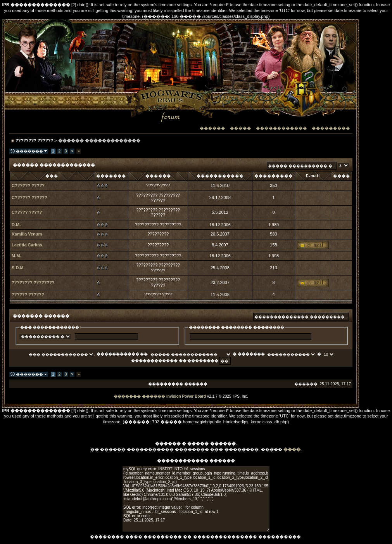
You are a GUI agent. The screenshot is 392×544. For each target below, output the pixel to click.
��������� (331, 128)
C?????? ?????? (29, 198)
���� (292, 449)
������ (212, 128)
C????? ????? (27, 212)
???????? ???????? (33, 282)
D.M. (16, 225)
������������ (281, 128)
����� (241, 128)
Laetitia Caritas (27, 245)
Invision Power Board (186, 396)
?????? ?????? (28, 295)
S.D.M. (18, 268)
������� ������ (139, 396)
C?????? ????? (28, 185)
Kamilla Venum (27, 234)
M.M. (16, 256)
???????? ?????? (34, 140)
